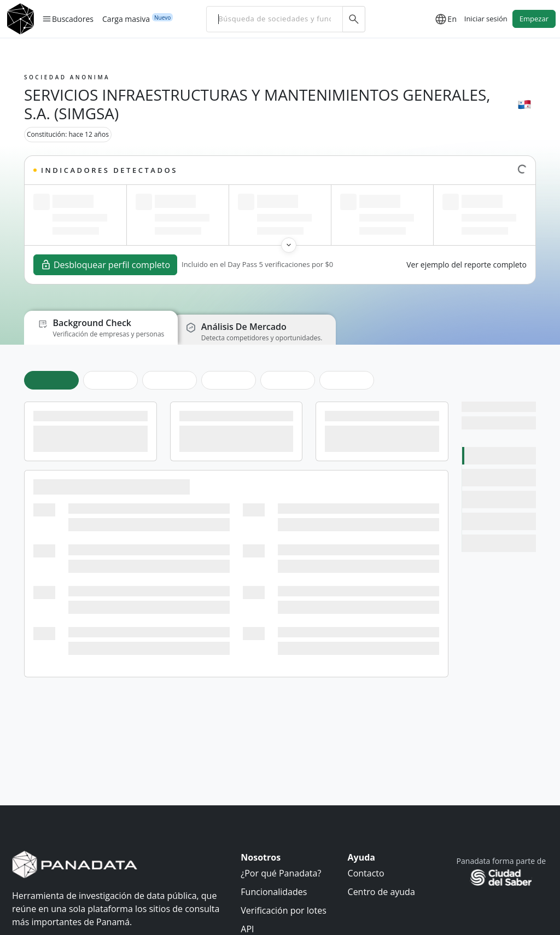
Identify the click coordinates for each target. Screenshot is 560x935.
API (247, 928)
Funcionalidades (274, 891)
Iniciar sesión (486, 19)
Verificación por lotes (283, 910)
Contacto (366, 873)
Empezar (534, 19)
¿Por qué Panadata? (281, 873)
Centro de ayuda (381, 891)
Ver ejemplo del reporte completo (466, 265)
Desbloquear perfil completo (105, 265)
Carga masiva (126, 19)
